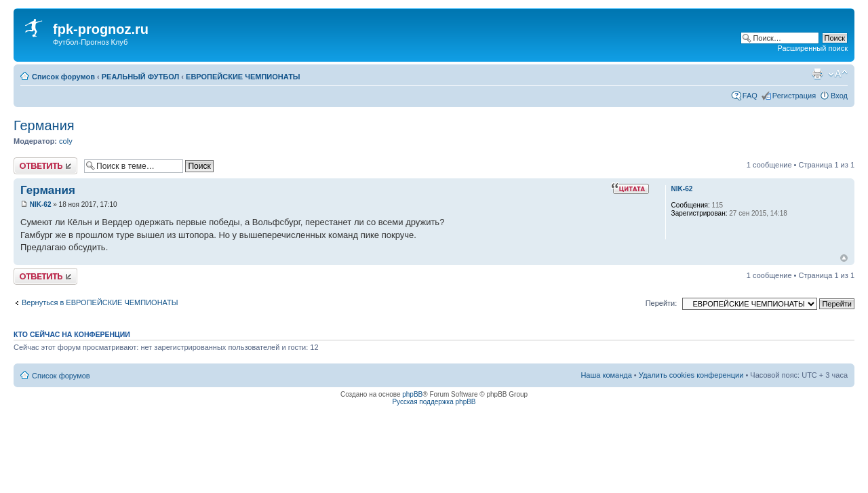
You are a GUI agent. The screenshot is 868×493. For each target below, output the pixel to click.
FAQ (750, 96)
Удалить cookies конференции (691, 375)
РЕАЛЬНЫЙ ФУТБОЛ (141, 77)
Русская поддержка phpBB (434, 402)
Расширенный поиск (812, 48)
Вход (839, 96)
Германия (44, 125)
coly (66, 141)
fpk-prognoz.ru (101, 29)
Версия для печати (817, 74)
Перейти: (662, 303)
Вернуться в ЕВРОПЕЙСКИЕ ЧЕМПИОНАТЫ (100, 302)
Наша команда (606, 375)
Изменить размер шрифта (838, 74)
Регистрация (794, 96)
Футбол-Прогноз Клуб (90, 42)
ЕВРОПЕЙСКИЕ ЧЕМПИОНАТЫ (243, 77)
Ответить (45, 166)
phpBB (412, 394)
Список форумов (63, 77)
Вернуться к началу (844, 258)
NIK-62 (41, 204)
